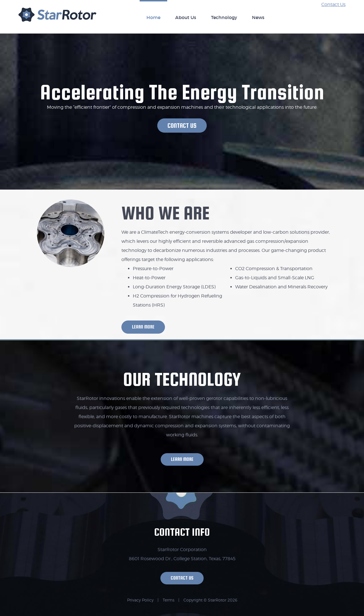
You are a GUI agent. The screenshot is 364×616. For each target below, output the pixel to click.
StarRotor (57, 18)
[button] (182, 126)
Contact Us (333, 4)
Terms (168, 600)
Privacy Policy (140, 600)
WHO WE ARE (166, 213)
